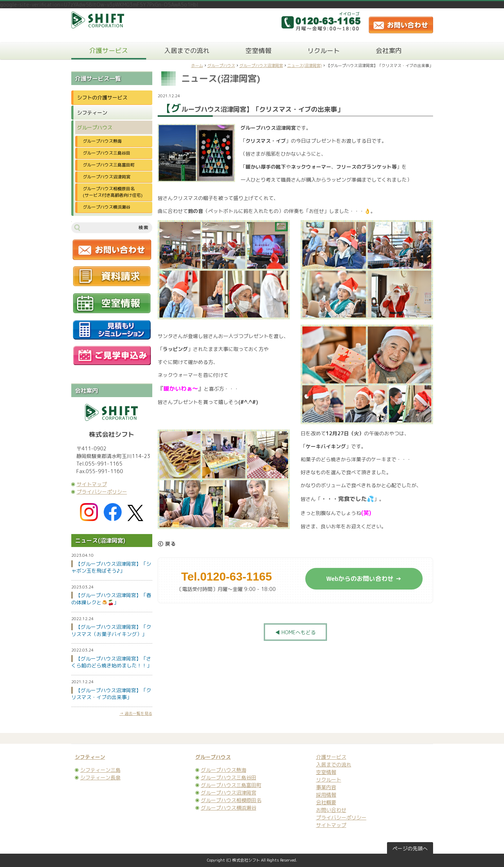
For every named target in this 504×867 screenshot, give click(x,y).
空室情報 (258, 51)
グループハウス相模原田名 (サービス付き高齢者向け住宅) (115, 192)
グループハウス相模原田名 (231, 800)
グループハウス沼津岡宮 (261, 66)
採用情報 (326, 795)
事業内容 (326, 787)
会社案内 (389, 51)
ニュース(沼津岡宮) (305, 66)
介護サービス (109, 51)
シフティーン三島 (100, 770)
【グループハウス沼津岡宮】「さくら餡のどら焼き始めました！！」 (112, 662)
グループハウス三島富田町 (109, 165)
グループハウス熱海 (102, 141)
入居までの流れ (187, 51)
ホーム (197, 66)
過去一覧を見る (138, 713)
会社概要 (326, 802)
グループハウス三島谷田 (107, 153)
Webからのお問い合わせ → (364, 579)
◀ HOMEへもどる (295, 632)
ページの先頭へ (410, 848)
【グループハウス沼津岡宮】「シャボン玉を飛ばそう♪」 (111, 567)
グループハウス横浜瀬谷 (107, 207)
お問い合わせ (331, 810)
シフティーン (92, 113)
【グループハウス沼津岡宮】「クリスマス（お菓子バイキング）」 (111, 630)
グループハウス (221, 66)
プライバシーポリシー (102, 492)
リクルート (324, 51)
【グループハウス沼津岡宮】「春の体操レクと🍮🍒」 (111, 599)
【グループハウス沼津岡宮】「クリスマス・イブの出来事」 (111, 694)
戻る (167, 544)
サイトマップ (92, 484)
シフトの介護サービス (102, 97)
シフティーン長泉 (100, 777)
